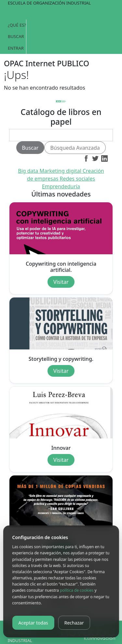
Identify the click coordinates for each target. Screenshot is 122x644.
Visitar (61, 282)
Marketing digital (61, 171)
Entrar (16, 48)
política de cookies (77, 590)
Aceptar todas (33, 623)
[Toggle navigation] (61, 13)
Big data (29, 171)
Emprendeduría (61, 186)
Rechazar (74, 623)
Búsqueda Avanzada (75, 148)
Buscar (16, 36)
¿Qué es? (17, 25)
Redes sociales (78, 179)
